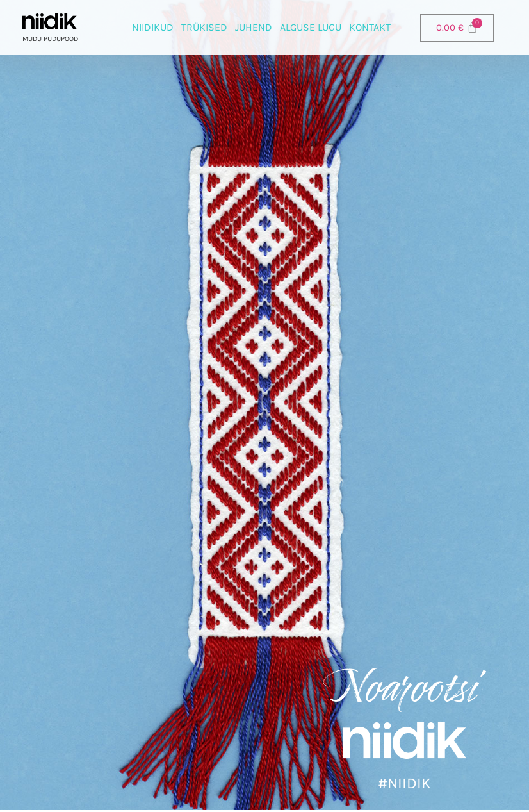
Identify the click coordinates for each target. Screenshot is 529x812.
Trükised (204, 27)
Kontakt (370, 27)
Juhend (254, 27)
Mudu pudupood (50, 39)
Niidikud (153, 27)
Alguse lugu (311, 27)
